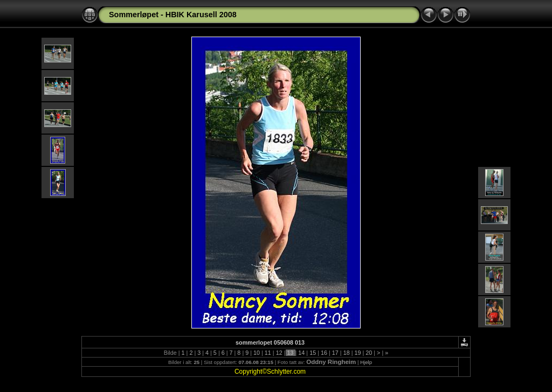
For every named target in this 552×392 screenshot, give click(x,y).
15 (313, 353)
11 (268, 353)
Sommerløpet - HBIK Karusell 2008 (173, 15)
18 (347, 353)
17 (335, 353)
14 (301, 353)
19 (357, 353)
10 (257, 353)
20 (369, 353)
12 (279, 353)
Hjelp (366, 362)
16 (324, 353)
